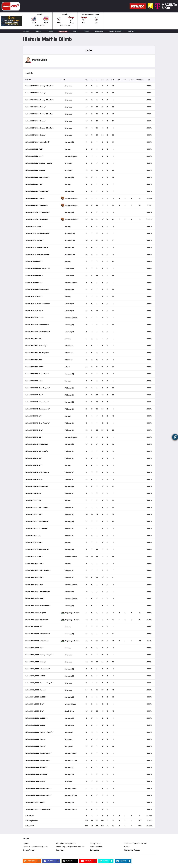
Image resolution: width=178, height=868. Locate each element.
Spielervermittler (96, 847)
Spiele (26, 31)
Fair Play (99, 31)
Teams (86, 31)
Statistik (63, 31)
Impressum (60, 850)
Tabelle (38, 31)
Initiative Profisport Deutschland (135, 843)
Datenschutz (94, 850)
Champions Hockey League (66, 843)
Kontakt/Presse (28, 850)
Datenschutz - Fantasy (132, 850)
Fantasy (132, 31)
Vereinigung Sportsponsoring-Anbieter (70, 847)
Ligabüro (26, 843)
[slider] (103, 21)
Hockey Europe (95, 843)
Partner (126, 847)
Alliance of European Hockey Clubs (35, 847)
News (75, 31)
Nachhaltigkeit (116, 31)
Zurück (89, 50)
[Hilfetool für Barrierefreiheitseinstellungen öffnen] (175, 437)
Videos (50, 31)
